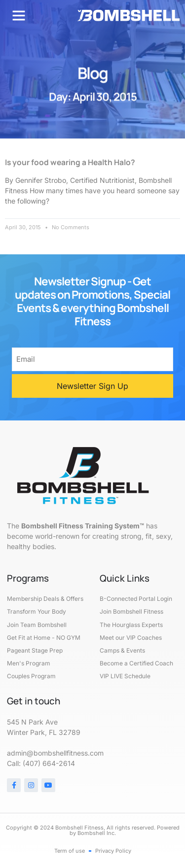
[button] (19, 15)
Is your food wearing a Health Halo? (70, 162)
